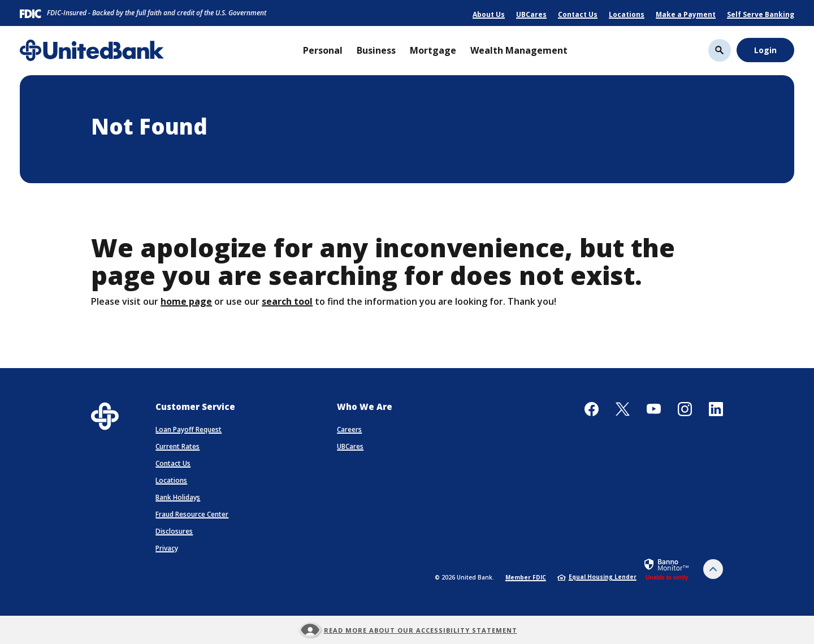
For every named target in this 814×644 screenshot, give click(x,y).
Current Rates (177, 446)
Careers (349, 429)
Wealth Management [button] (519, 50)
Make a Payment (686, 14)
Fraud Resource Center (192, 514)
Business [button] (376, 50)
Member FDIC (526, 577)
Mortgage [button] (433, 50)
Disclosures (174, 531)
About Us (489, 14)
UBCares (531, 14)
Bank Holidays (178, 497)
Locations (627, 14)
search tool (287, 301)
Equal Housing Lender (597, 577)
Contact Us (578, 14)
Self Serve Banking (761, 14)
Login (765, 50)
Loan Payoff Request (189, 429)
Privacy (167, 548)
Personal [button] (323, 50)
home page (186, 301)
